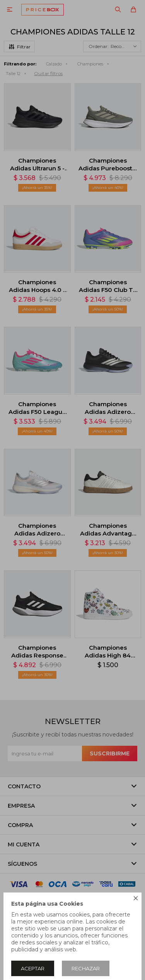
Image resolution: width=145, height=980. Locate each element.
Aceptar (33, 968)
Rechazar (86, 968)
